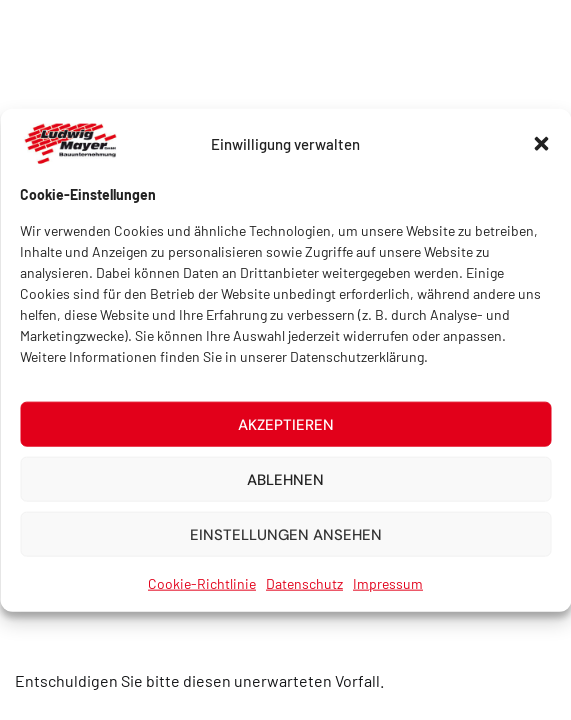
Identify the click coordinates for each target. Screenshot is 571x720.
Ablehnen (285, 485)
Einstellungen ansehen (286, 540)
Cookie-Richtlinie (202, 589)
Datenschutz (304, 589)
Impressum (388, 589)
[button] (541, 150)
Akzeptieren (286, 430)
